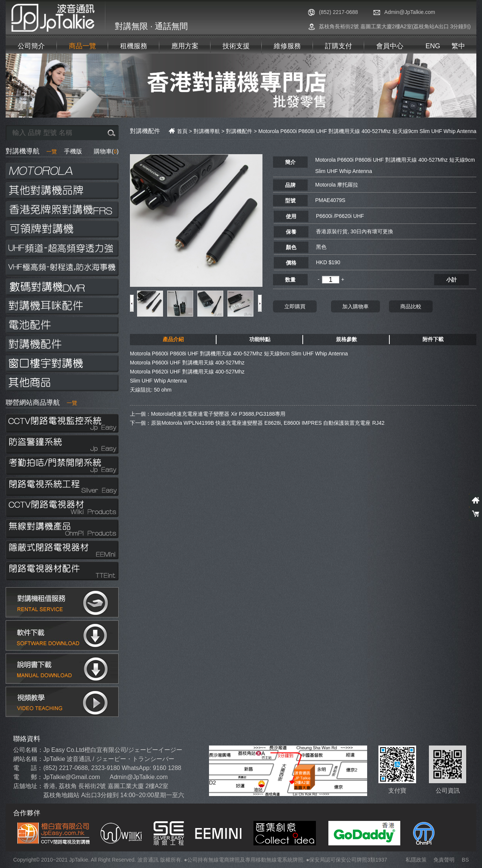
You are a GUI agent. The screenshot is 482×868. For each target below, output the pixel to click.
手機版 (73, 151)
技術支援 (236, 46)
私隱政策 (416, 860)
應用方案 (185, 46)
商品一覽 (82, 46)
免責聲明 (444, 860)
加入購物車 (355, 306)
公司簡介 (31, 46)
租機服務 (134, 46)
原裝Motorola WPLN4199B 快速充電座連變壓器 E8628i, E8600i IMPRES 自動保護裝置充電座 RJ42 (268, 423)
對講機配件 (239, 131)
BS (465, 860)
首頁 (178, 131)
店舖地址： (28, 786)
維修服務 (287, 46)
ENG (433, 46)
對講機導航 (31, 151)
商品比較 (411, 306)
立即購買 (295, 306)
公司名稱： (28, 750)
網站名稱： (28, 759)
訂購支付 (339, 46)
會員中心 (390, 46)
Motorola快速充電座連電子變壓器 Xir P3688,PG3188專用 (218, 413)
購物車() (106, 151)
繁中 (458, 46)
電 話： (28, 768)
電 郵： (28, 777)
